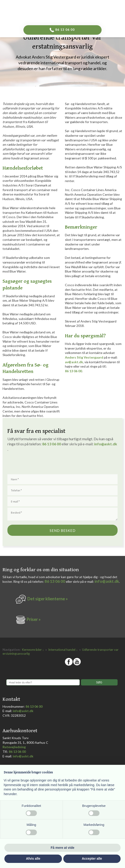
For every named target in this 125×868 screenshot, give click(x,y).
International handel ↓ (63, 650)
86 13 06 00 (73, 371)
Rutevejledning (14, 747)
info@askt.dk (107, 581)
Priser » (34, 619)
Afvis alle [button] (33, 859)
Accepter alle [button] (92, 859)
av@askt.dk (74, 362)
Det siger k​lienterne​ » (48, 599)
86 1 (47, 444)
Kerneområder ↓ (33, 650)
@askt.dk (109, 444)
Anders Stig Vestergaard (84, 357)
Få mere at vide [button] (63, 848)
